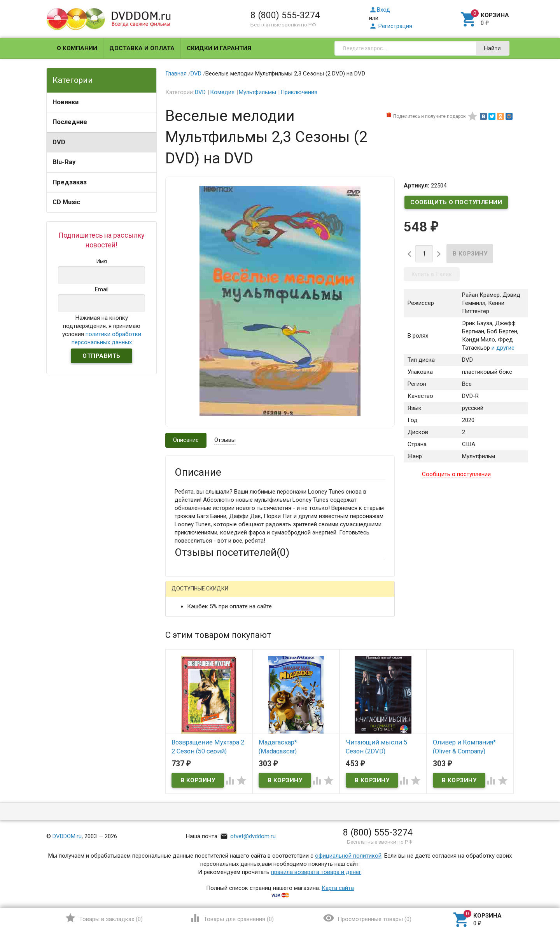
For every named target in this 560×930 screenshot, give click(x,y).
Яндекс (320, 595)
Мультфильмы (257, 92)
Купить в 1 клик (432, 274)
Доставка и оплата (142, 48)
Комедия (222, 92)
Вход (380, 10)
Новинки (66, 102)
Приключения (299, 92)
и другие (502, 348)
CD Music (66, 202)
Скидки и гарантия (219, 48)
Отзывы (225, 440)
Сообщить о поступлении (456, 202)
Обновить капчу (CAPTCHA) (273, 800)
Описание (186, 440)
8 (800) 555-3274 (285, 15)
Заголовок (189, 673)
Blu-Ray (64, 162)
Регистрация (391, 26)
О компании (77, 48)
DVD (59, 142)
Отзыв (183, 708)
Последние (70, 122)
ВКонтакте (272, 595)
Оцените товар (194, 694)
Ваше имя (187, 622)
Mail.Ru (224, 595)
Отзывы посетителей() (232, 552)
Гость (185, 594)
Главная (176, 74)
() (104, 918)
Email (181, 643)
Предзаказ (70, 182)
